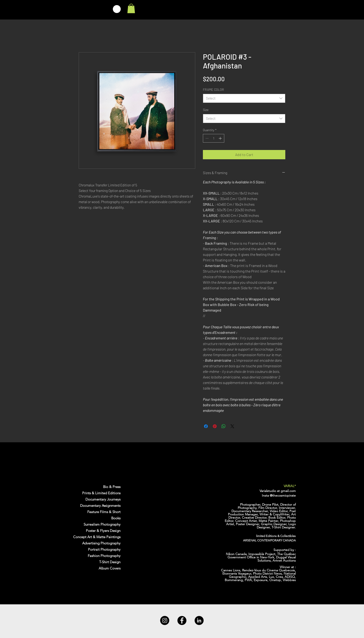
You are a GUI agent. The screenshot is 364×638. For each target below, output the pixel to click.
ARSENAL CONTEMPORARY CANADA (269, 540)
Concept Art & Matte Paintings (97, 537)
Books (116, 518)
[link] (131, 8)
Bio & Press (112, 487)
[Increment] (221, 138)
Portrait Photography (104, 549)
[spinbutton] (214, 138)
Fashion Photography (104, 556)
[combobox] (244, 98)
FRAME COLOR (213, 90)
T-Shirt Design (110, 562)
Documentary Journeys (103, 499)
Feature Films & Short (104, 512)
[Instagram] (165, 620)
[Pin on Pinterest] (215, 426)
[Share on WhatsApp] (224, 426)
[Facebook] (182, 620)
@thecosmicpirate (283, 495)
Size (206, 110)
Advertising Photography (101, 543)
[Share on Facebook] (206, 426)
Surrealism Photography (102, 524)
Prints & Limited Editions (101, 493)
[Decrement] (206, 138)
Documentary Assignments (100, 506)
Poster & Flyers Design (103, 531)
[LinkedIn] (199, 620)
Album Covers (110, 568)
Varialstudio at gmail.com (278, 491)
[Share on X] (232, 426)
